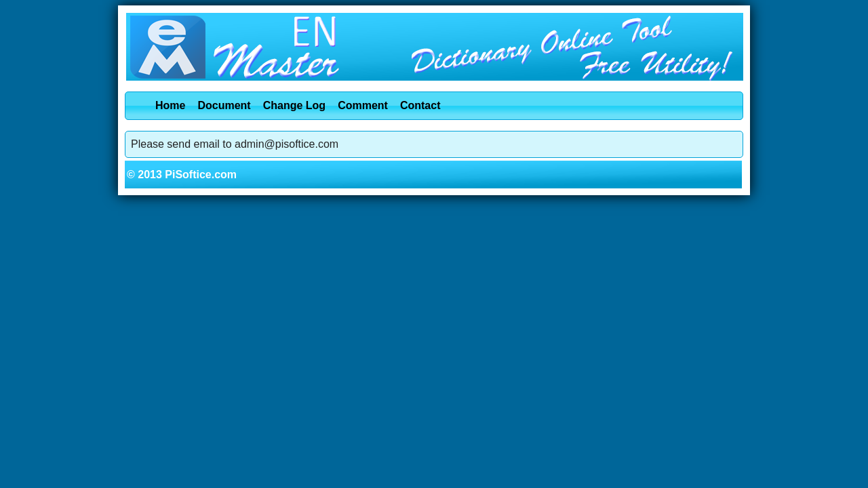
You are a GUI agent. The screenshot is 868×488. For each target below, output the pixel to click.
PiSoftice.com (201, 175)
